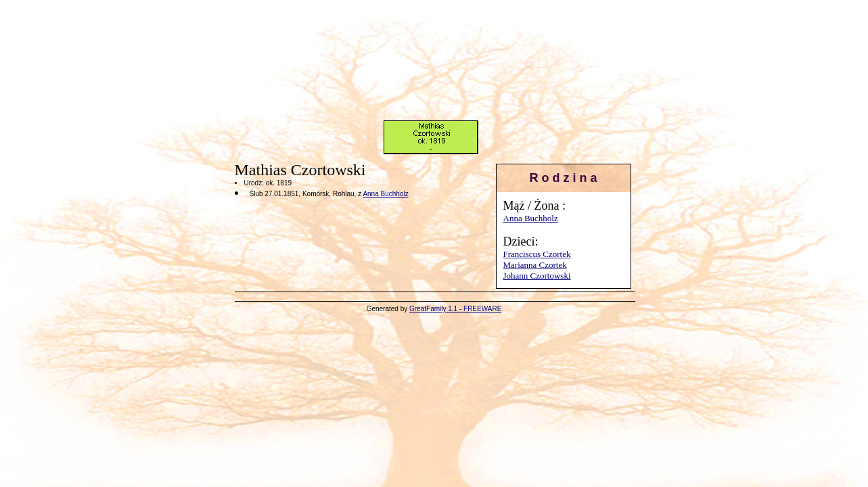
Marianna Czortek (535, 265)
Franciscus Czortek (537, 254)
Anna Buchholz (531, 218)
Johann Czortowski (537, 276)
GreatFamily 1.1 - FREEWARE (455, 309)
